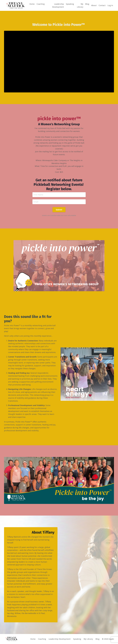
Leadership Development (58, 5)
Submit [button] (59, 210)
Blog (87, 4)
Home (32, 4)
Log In (110, 5)
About (94, 5)
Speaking (70, 4)
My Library (80, 5)
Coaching (41, 4)
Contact (102, 5)
